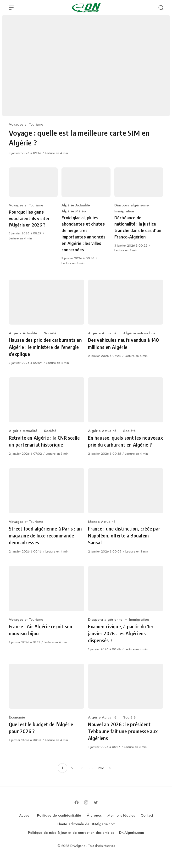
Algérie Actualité (76, 205)
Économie (17, 717)
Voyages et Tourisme (26, 124)
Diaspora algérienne (132, 205)
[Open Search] (161, 8)
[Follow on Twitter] (96, 802)
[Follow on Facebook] (77, 802)
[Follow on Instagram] (86, 802)
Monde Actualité (102, 522)
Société (50, 333)
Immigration (124, 211)
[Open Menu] (11, 8)
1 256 (100, 768)
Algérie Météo (74, 211)
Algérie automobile (139, 333)
